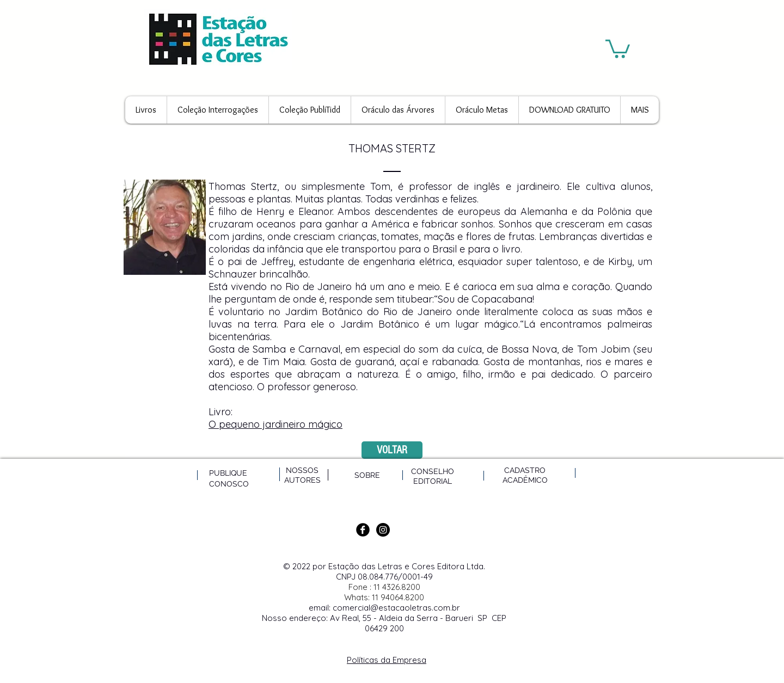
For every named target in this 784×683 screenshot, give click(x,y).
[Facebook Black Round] (363, 530)
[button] (618, 48)
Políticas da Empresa (387, 660)
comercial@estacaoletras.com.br (396, 608)
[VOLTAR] (392, 450)
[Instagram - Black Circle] (383, 530)
